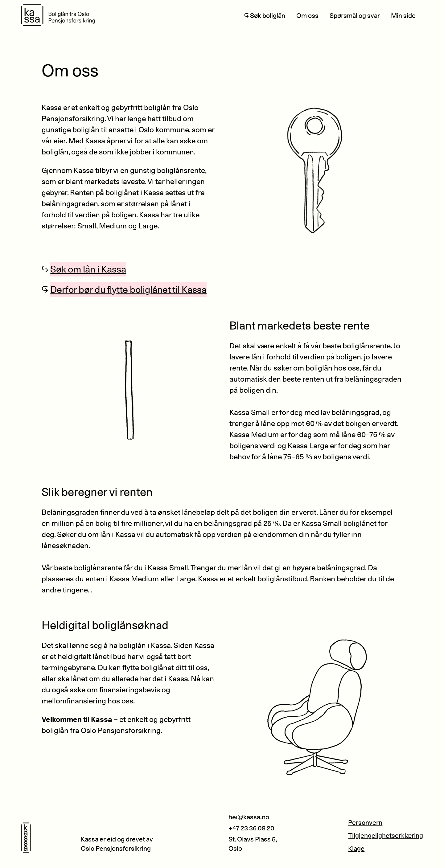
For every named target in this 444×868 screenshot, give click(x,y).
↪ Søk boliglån (265, 16)
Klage (356, 848)
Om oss (307, 16)
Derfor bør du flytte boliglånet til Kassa (128, 289)
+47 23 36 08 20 (251, 828)
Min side (403, 16)
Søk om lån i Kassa (88, 269)
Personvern (365, 823)
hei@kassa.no (249, 817)
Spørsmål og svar (355, 16)
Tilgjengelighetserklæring (386, 835)
